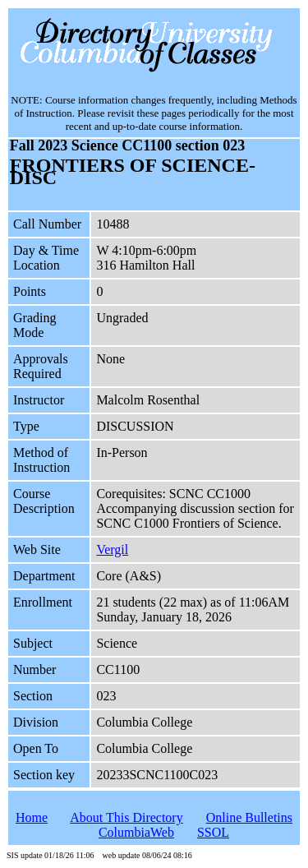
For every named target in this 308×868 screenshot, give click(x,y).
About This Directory (126, 817)
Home (32, 817)
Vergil (112, 549)
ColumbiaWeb (136, 832)
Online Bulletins (249, 817)
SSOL (213, 832)
